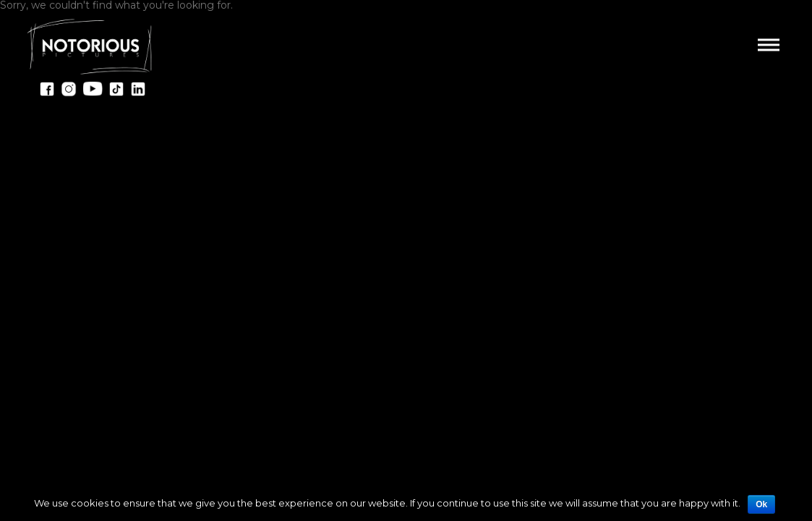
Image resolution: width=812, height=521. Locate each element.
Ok (761, 504)
